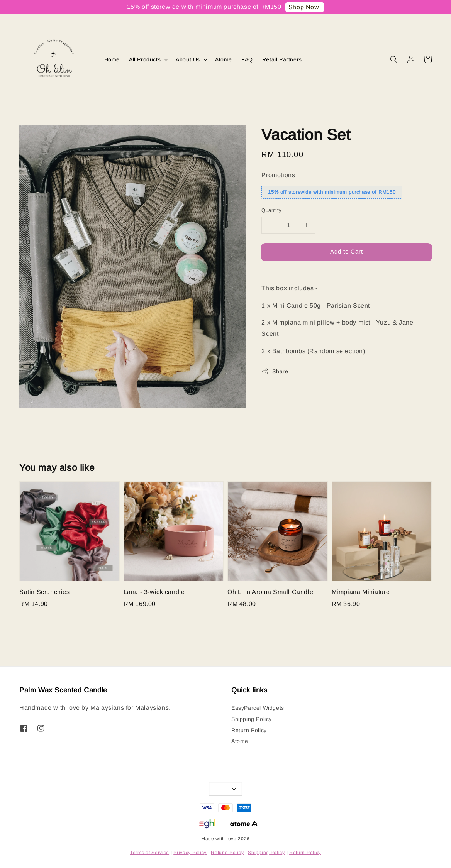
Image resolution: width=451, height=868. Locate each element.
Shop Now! (305, 7)
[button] (394, 59)
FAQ (247, 59)
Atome (224, 59)
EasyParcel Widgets (258, 708)
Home (112, 59)
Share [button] (275, 371)
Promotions (278, 175)
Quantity (271, 210)
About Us (188, 59)
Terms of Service (150, 853)
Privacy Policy (190, 853)
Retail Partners (282, 59)
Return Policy (249, 730)
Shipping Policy (252, 719)
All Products (145, 59)
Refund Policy (227, 853)
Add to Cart (347, 251)
